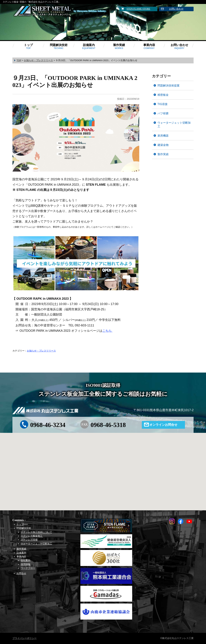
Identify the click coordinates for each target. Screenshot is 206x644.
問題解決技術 (59, 46)
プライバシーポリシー (24, 638)
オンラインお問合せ (163, 425)
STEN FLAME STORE (138, 9)
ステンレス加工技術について (36, 532)
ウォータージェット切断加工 (174, 124)
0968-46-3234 (48, 425)
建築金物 (163, 145)
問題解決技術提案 (169, 85)
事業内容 (149, 46)
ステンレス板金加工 (32, 536)
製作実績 (119, 46)
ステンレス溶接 (29, 540)
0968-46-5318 (108, 425)
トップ (28, 46)
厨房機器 (163, 136)
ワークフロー (28, 568)
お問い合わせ (176, 9)
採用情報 (26, 564)
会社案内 (26, 560)
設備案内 (89, 46)
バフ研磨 (163, 113)
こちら (107, 331)
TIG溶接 (163, 104)
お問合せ (21, 573)
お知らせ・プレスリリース (41, 351)
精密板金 (163, 95)
